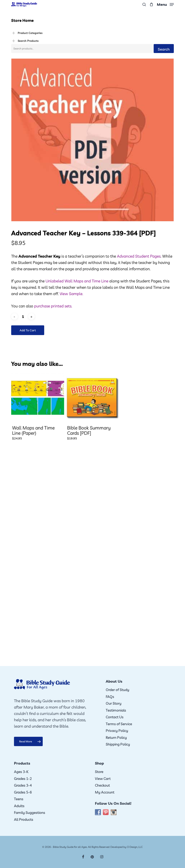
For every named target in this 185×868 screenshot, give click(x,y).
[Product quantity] (23, 316)
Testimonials (116, 710)
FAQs (110, 697)
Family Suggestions (30, 813)
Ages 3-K (21, 772)
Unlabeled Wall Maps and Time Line (77, 281)
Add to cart (28, 330)
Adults (19, 806)
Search (164, 49)
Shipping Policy (118, 744)
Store (99, 772)
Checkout (102, 785)
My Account (105, 792)
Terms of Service (119, 724)
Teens (19, 799)
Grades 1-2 (23, 779)
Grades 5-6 (23, 792)
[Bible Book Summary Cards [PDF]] (93, 398)
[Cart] (151, 4)
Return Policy (116, 738)
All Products (24, 819)
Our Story (114, 703)
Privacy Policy (117, 731)
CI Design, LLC (135, 847)
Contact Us (115, 717)
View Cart (103, 779)
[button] (165, 4)
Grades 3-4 (23, 785)
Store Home (22, 20)
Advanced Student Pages (139, 256)
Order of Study (117, 690)
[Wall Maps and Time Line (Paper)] (38, 398)
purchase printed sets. (53, 306)
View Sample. (71, 294)
